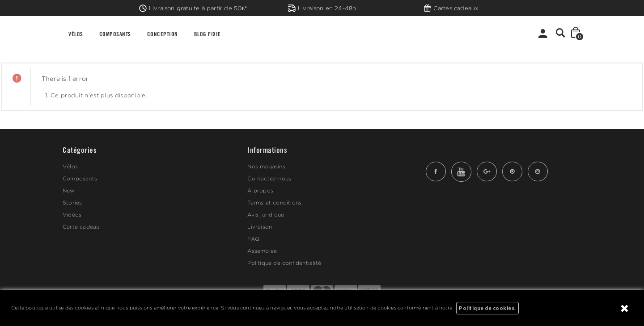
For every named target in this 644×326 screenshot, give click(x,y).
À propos (260, 190)
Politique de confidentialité (284, 263)
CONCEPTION (163, 34)
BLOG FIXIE (208, 34)
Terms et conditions (274, 203)
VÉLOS (76, 34)
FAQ (253, 239)
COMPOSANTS (115, 34)
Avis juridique (266, 215)
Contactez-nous (269, 178)
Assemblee (262, 251)
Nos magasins (266, 166)
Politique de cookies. (487, 308)
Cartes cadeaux (451, 8)
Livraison (260, 227)
